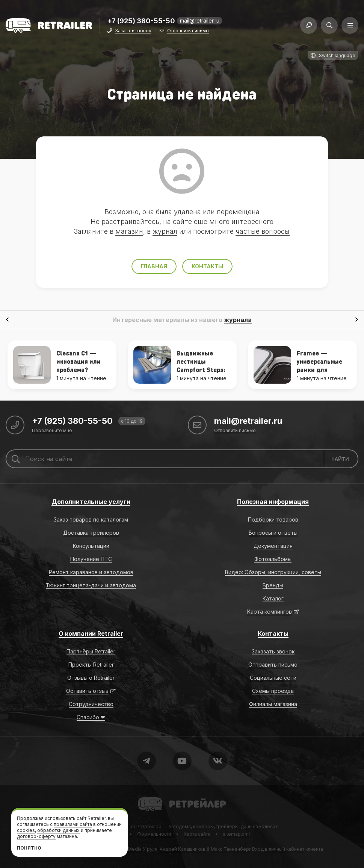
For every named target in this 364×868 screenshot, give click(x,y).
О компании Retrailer (91, 634)
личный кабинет (286, 849)
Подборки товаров (273, 519)
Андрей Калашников (183, 849)
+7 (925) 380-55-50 (141, 21)
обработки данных (58, 830)
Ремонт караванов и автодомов (91, 572)
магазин (129, 231)
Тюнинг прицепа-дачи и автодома (91, 585)
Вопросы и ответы (273, 533)
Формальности (154, 834)
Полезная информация (273, 502)
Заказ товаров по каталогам (91, 519)
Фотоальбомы (273, 559)
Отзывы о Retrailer (91, 678)
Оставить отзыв (87, 691)
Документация (273, 546)
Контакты (207, 266)
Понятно (29, 848)
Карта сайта (197, 834)
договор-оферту (36, 836)
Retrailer (147, 796)
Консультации (91, 546)
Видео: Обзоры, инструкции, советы (273, 572)
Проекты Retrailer (91, 665)
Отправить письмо (188, 31)
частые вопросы (263, 231)
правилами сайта (73, 824)
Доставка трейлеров (91, 533)
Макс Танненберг (231, 849)
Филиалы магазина (273, 704)
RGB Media (129, 849)
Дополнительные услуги (91, 502)
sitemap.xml (236, 834)
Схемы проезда (273, 691)
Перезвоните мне (52, 431)
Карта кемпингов (270, 612)
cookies (26, 830)
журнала (238, 320)
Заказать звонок (133, 31)
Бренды (273, 585)
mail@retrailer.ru (200, 20)
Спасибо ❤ (91, 717)
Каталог (273, 598)
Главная (154, 266)
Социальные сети (273, 678)
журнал (165, 231)
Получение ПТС (91, 559)
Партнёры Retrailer (91, 651)
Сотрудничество (91, 704)
